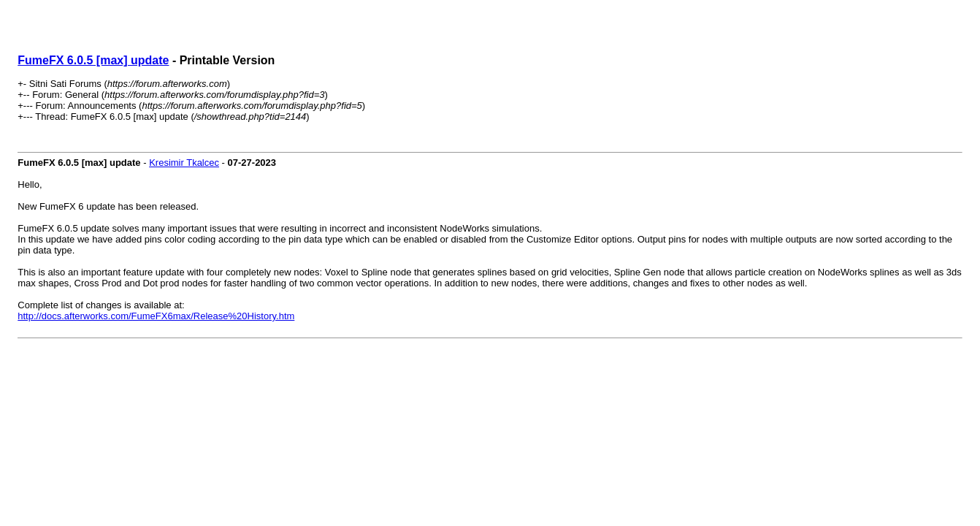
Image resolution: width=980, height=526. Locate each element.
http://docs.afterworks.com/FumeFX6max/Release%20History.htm (156, 316)
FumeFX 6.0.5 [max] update (93, 60)
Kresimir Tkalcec (184, 163)
